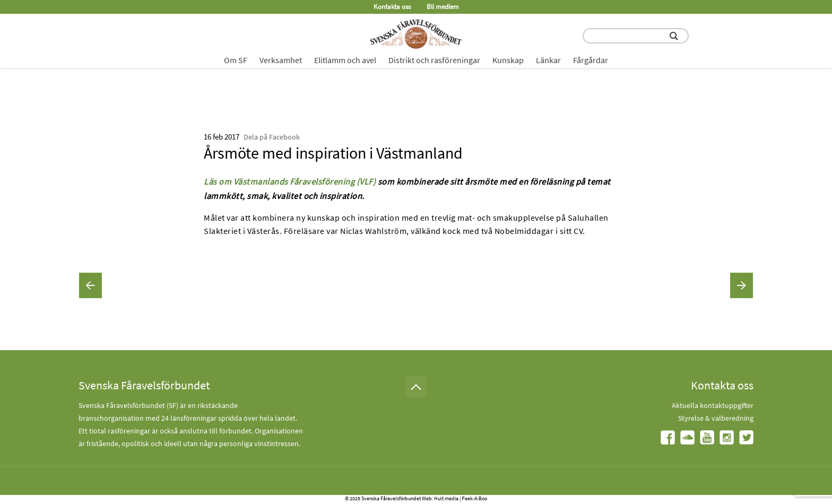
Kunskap (508, 60)
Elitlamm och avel (345, 60)
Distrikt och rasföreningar (434, 60)
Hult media (446, 498)
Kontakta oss (392, 7)
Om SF (236, 60)
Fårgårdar (591, 60)
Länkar (548, 60)
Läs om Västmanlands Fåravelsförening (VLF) (290, 181)
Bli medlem (443, 7)
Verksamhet (281, 60)
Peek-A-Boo (474, 498)
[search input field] (636, 36)
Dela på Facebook (272, 137)
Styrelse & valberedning (716, 418)
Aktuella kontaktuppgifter (713, 405)
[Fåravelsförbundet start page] (416, 34)
